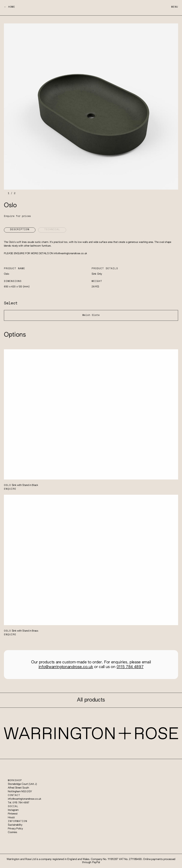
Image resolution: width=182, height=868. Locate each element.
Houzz (11, 818)
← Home (9, 7)
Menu (175, 7)
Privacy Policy (15, 829)
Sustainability (15, 825)
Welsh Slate (91, 315)
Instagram (13, 810)
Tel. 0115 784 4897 (19, 803)
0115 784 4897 (130, 667)
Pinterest (13, 814)
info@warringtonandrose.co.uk (70, 254)
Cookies (13, 832)
